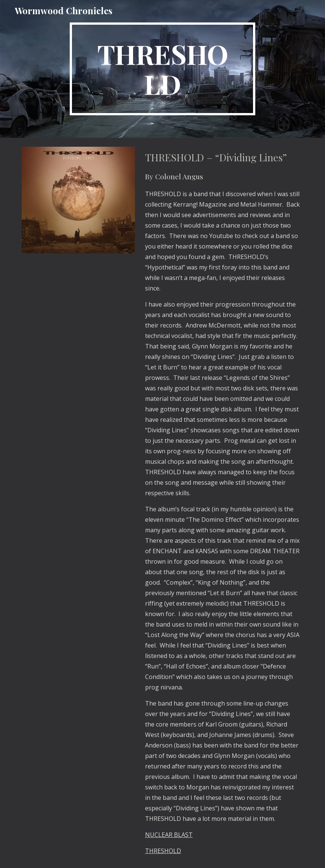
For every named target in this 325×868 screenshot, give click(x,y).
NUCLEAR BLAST (169, 835)
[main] (162, 69)
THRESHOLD (163, 851)
